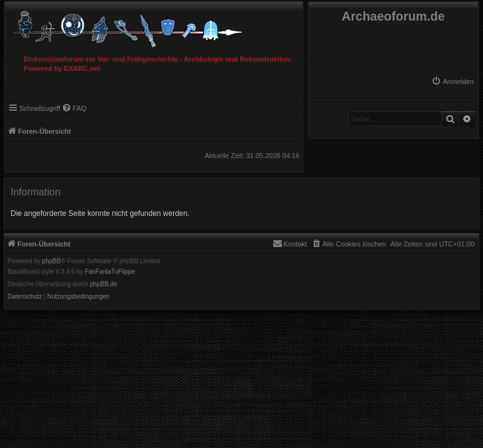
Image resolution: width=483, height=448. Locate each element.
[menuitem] (453, 82)
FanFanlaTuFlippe (110, 272)
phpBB (52, 261)
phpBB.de (103, 284)
